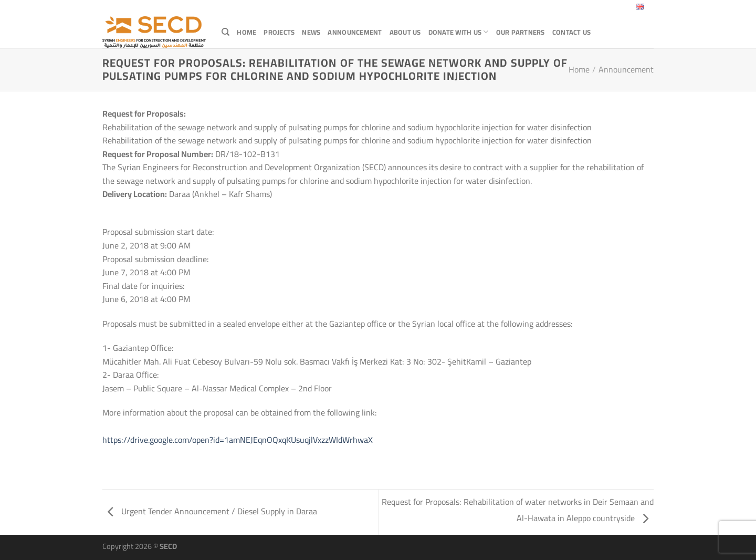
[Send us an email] (586, 8)
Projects (279, 32)
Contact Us (572, 32)
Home (246, 32)
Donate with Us (459, 32)
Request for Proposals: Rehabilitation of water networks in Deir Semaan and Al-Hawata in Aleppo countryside (518, 510)
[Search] (225, 32)
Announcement (355, 32)
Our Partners (521, 32)
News (311, 32)
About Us (405, 32)
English (633, 8)
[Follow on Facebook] (566, 8)
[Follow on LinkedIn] (597, 8)
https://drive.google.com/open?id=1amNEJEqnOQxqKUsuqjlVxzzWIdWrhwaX (238, 440)
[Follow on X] (576, 8)
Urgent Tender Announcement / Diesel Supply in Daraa (212, 511)
